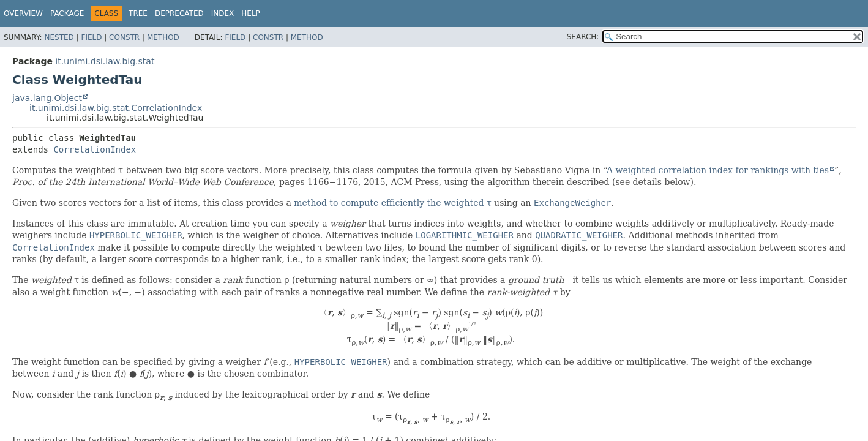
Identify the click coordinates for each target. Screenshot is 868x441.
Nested (59, 37)
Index (223, 13)
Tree (138, 13)
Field (91, 37)
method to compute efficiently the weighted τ (392, 203)
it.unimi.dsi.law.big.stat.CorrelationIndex (116, 108)
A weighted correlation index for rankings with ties (718, 170)
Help (251, 13)
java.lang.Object (47, 98)
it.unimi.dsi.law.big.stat (105, 61)
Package (67, 13)
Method (163, 37)
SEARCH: (583, 37)
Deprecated (179, 13)
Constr (124, 37)
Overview (23, 13)
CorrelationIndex (95, 149)
